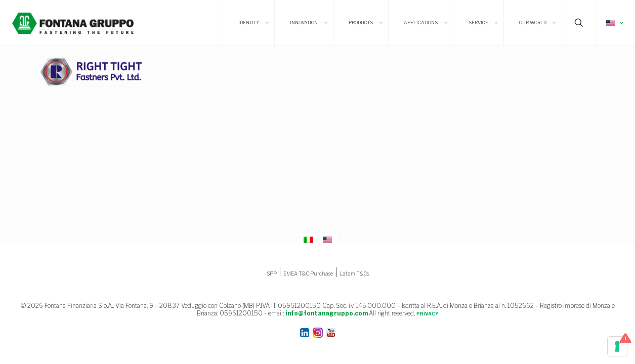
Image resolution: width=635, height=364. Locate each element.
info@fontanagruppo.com (327, 313)
